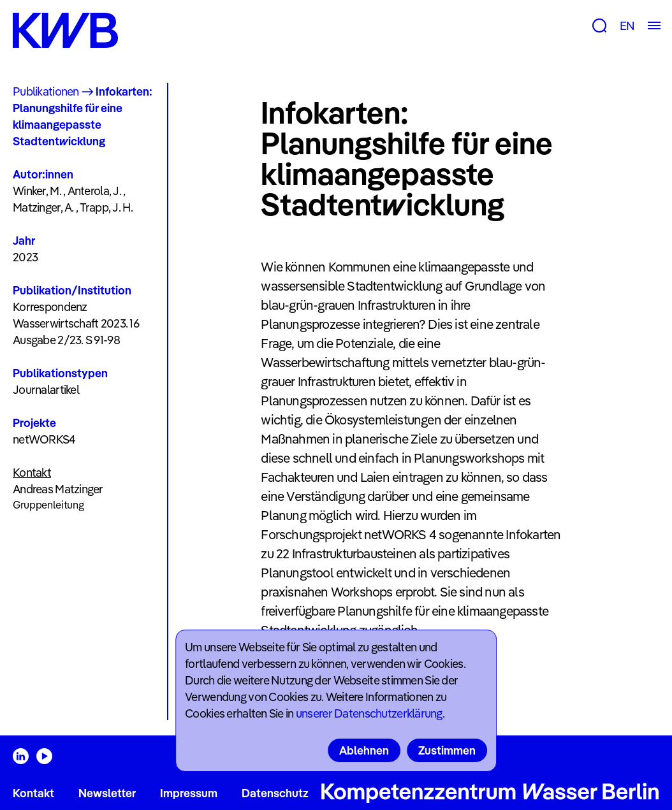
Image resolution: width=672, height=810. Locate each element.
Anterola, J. (94, 191)
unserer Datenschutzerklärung (369, 713)
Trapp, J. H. (106, 207)
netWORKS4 (44, 439)
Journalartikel (46, 390)
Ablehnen (364, 750)
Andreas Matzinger (58, 489)
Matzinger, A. (43, 207)
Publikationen (46, 91)
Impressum (189, 793)
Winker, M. (37, 191)
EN (627, 26)
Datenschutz (275, 793)
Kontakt (33, 793)
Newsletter (107, 793)
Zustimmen (447, 750)
